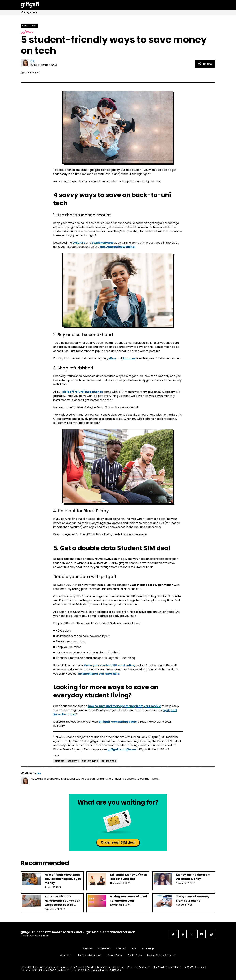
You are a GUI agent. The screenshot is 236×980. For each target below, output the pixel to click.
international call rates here (99, 674)
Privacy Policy (115, 955)
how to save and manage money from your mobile (124, 706)
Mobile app (148, 948)
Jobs (134, 948)
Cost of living (29, 26)
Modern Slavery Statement (162, 955)
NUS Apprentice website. (117, 247)
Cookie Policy (135, 955)
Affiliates (121, 948)
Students (73, 761)
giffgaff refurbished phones (83, 392)
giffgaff (59, 761)
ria (32, 61)
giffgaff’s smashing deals (118, 722)
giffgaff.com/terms (122, 749)
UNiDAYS (79, 243)
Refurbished (109, 761)
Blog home (29, 12)
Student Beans (102, 243)
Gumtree (129, 358)
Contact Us (66, 955)
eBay (112, 358)
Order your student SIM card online (109, 665)
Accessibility (104, 948)
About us (87, 948)
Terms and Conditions (90, 955)
